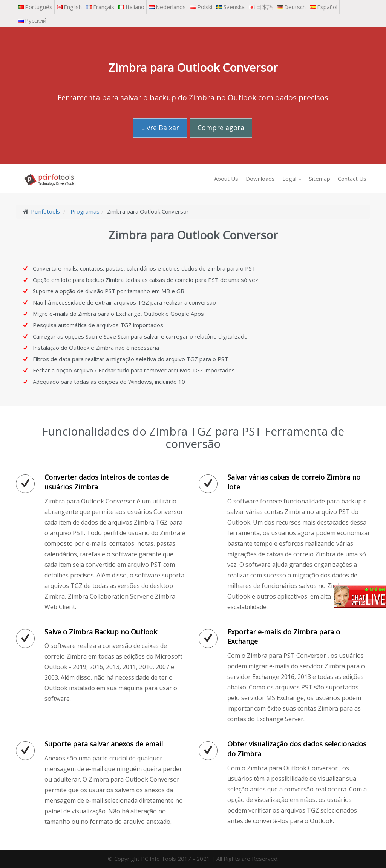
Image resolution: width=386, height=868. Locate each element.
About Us (226, 179)
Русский (32, 20)
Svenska (231, 7)
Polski (201, 7)
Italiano (131, 7)
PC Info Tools (159, 859)
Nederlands (167, 7)
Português (35, 7)
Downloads (260, 179)
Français (100, 7)
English (69, 7)
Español (324, 7)
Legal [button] (292, 179)
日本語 (261, 7)
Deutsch (291, 7)
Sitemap (320, 179)
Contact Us (352, 179)
